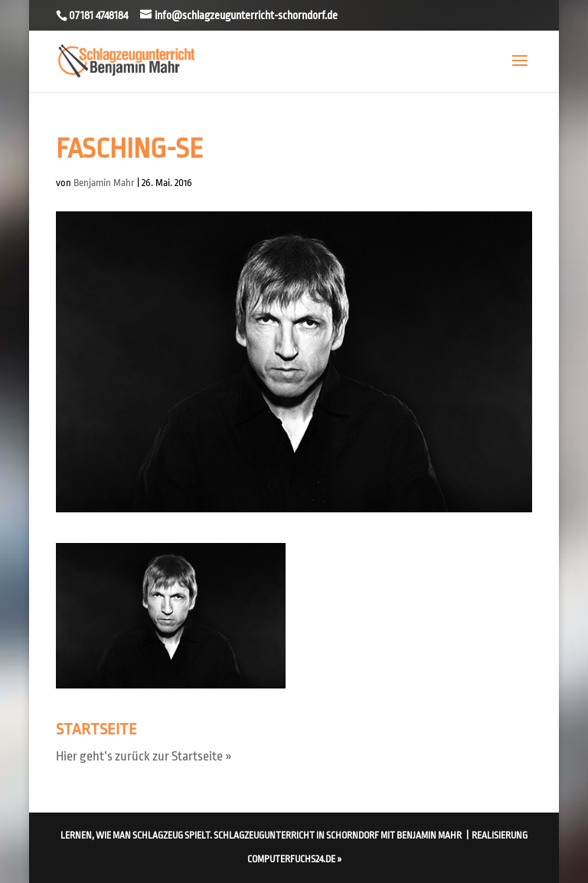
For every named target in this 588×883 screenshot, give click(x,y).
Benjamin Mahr (104, 183)
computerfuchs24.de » (294, 859)
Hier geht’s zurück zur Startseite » (144, 756)
